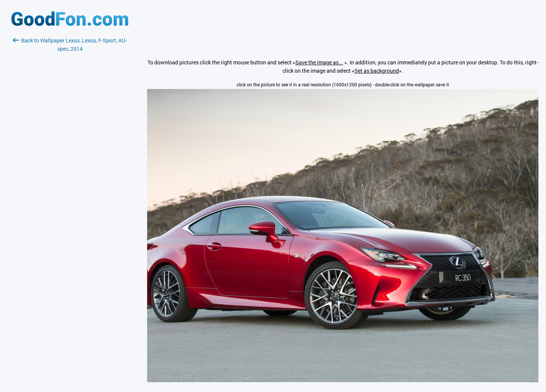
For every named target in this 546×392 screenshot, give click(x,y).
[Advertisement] (70, 143)
